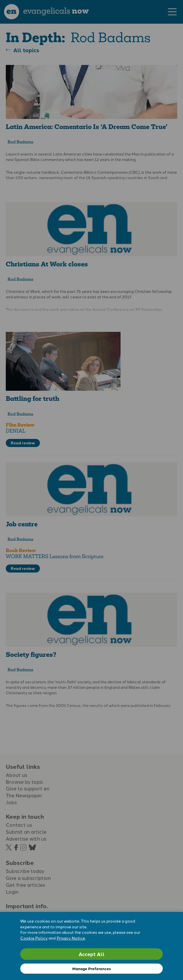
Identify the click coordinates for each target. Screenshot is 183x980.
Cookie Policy (34, 938)
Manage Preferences (91, 969)
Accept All (92, 954)
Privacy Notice (71, 938)
